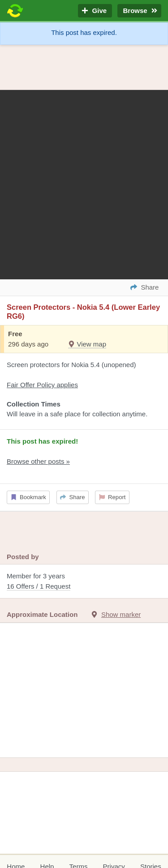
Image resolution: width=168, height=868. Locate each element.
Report (112, 497)
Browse (139, 11)
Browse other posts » (38, 461)
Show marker (121, 614)
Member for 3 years (84, 582)
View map (87, 344)
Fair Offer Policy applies (42, 385)
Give (95, 11)
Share (72, 497)
